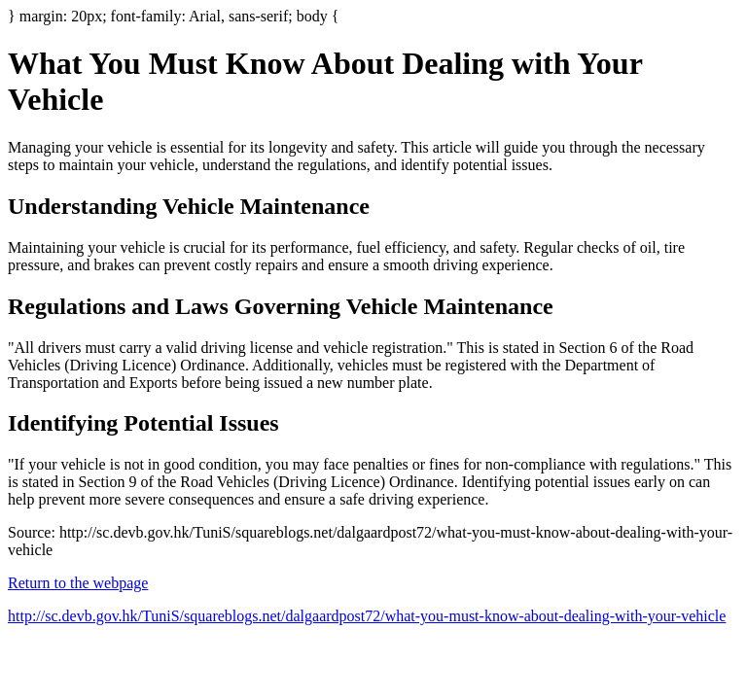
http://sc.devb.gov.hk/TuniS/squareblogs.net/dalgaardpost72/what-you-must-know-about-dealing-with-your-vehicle (367, 616)
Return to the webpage (78, 583)
